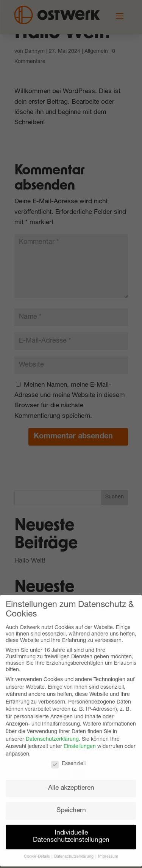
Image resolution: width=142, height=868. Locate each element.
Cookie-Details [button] (37, 852)
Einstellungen (80, 742)
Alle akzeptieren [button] (71, 783)
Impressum (108, 852)
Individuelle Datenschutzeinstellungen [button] (71, 832)
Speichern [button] (71, 806)
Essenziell (68, 759)
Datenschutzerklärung (52, 734)
